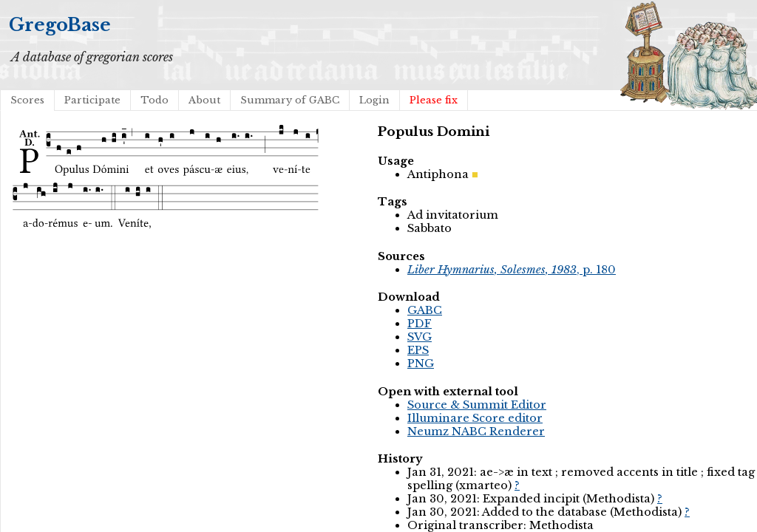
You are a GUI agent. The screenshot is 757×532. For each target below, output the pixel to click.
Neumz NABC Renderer (476, 432)
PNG (421, 364)
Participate (92, 100)
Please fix (434, 100)
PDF (420, 324)
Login (374, 100)
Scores (27, 100)
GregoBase (60, 25)
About (204, 100)
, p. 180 (512, 270)
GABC (425, 310)
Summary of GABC (290, 100)
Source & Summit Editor (477, 405)
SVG (420, 337)
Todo (155, 100)
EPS (418, 350)
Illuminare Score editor (475, 418)
